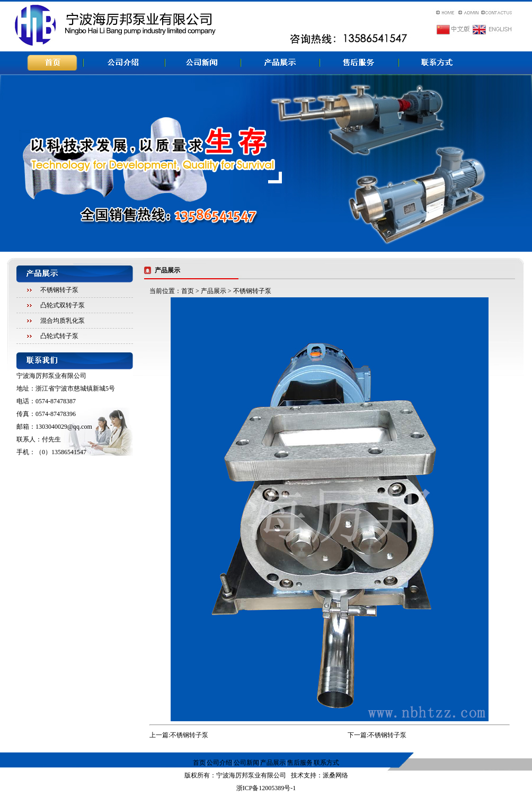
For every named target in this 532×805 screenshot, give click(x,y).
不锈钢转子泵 (59, 290)
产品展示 (214, 291)
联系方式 (326, 763)
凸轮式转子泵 (59, 336)
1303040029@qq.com (64, 427)
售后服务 (300, 763)
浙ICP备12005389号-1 (266, 788)
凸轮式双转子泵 (63, 305)
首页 (188, 291)
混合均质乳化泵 (63, 321)
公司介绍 (219, 763)
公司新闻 (246, 763)
